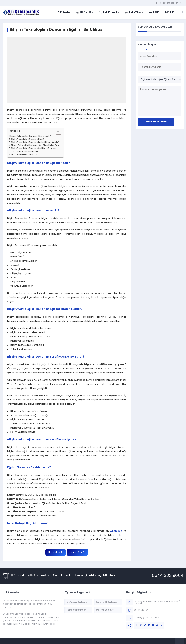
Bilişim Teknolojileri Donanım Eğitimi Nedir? (31, 136)
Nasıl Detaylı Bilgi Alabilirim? (24, 155)
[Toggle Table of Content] (57, 132)
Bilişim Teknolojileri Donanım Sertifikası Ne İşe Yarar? (36, 145)
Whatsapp (116, 531)
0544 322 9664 (168, 576)
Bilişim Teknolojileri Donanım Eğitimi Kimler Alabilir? (35, 142)
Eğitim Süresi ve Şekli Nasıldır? (25, 151)
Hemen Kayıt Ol (77, 552)
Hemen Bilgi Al (56, 552)
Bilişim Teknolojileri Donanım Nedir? (28, 139)
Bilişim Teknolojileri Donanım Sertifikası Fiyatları (33, 148)
